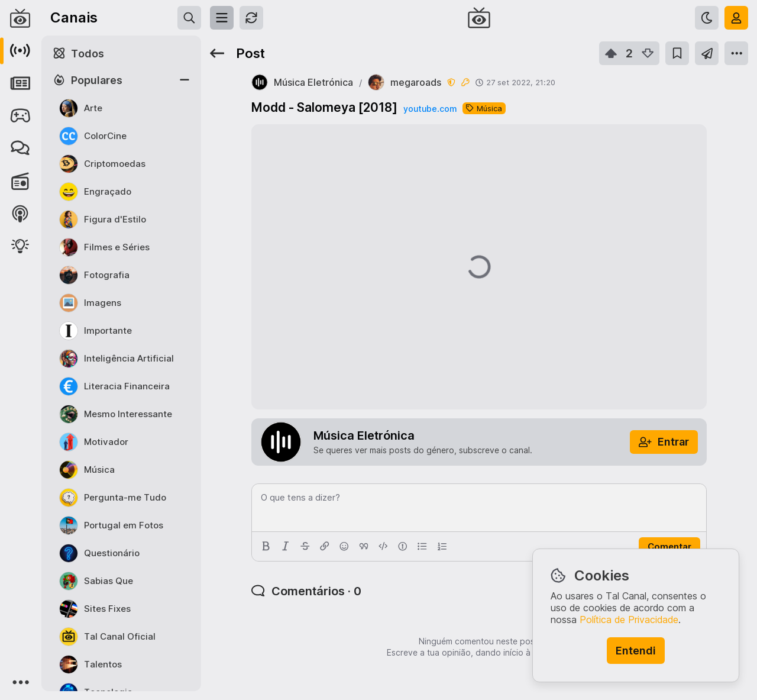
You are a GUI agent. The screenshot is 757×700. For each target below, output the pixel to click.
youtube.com (430, 109)
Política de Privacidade (629, 620)
